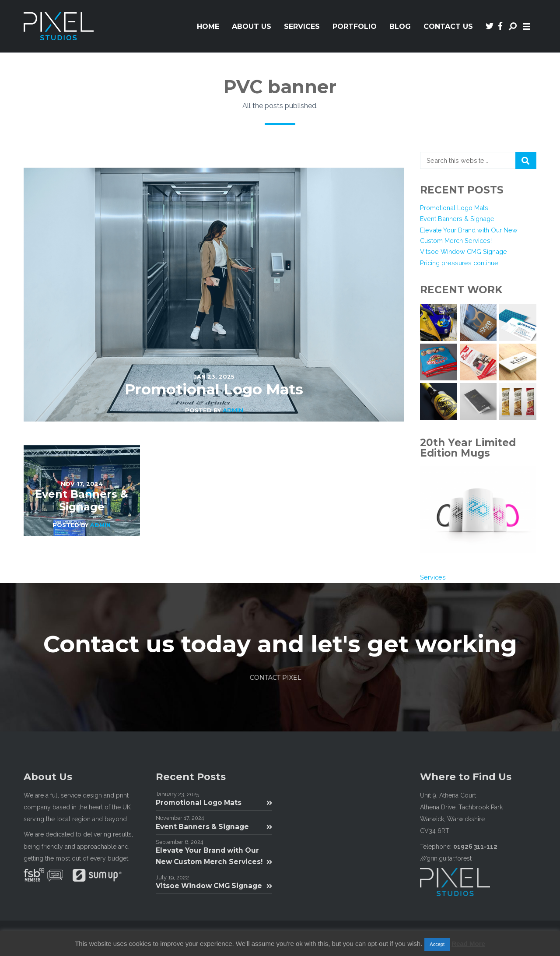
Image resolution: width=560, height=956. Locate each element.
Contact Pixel (277, 678)
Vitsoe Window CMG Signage (464, 251)
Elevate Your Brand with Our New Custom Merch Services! (214, 856)
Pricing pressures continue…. (461, 263)
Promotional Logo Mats (454, 208)
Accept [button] (437, 944)
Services (433, 577)
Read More (468, 944)
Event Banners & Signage (457, 219)
